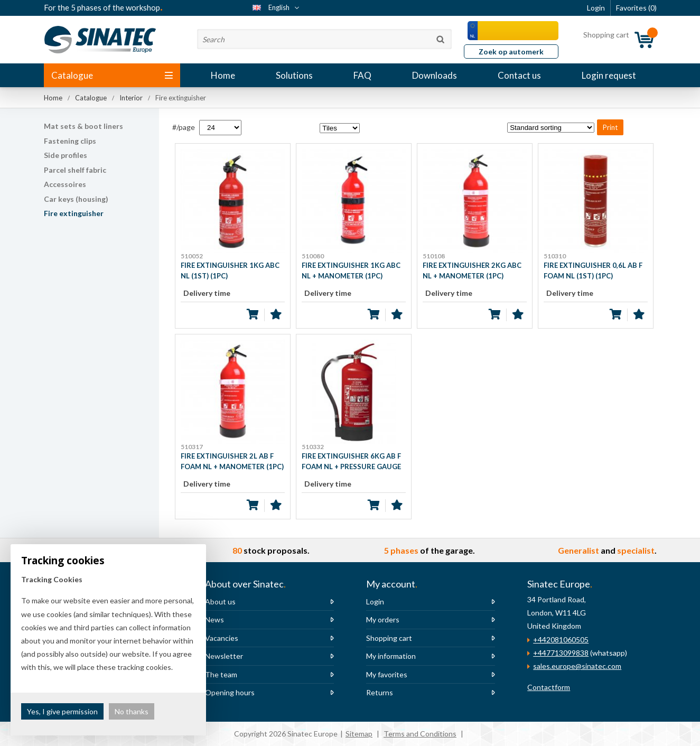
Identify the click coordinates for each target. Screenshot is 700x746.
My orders (383, 619)
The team (221, 674)
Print (610, 127)
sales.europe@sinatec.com (577, 666)
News (214, 619)
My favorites (387, 674)
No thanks (132, 711)
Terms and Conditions (420, 734)
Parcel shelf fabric (75, 170)
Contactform (549, 687)
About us (220, 602)
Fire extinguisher (74, 213)
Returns (380, 692)
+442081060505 (561, 640)
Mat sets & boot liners (83, 126)
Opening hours (230, 692)
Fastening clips (70, 141)
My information (391, 656)
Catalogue (112, 75)
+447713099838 (561, 653)
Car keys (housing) (76, 199)
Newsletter (224, 656)
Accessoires (65, 184)
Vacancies (222, 638)
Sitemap (359, 734)
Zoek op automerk (511, 52)
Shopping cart (389, 638)
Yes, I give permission (62, 711)
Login (375, 602)
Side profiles (66, 155)
